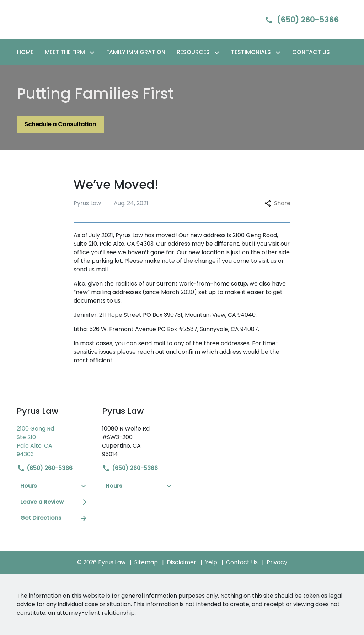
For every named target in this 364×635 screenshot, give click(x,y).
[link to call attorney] (296, 20)
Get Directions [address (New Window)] (54, 518)
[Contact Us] (311, 52)
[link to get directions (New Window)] (54, 441)
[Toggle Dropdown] (93, 52)
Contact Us (242, 562)
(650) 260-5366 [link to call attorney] (45, 468)
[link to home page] (61, 19)
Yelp (211, 562)
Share (277, 203)
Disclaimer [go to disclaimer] (181, 562)
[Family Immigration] (136, 52)
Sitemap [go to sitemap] (146, 562)
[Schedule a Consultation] (60, 124)
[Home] (25, 52)
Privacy (277, 562)
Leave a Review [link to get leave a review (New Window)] (54, 502)
